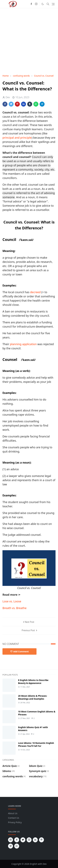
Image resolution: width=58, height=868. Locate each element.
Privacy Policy (15, 822)
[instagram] (36, 4)
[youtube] (11, 840)
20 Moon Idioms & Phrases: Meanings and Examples (33, 697)
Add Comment (19, 651)
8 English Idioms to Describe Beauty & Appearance (33, 682)
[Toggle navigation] (53, 4)
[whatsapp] (17, 846)
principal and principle (17, 138)
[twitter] (23, 840)
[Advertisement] (29, 41)
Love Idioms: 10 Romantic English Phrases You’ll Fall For (36, 744)
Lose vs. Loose (12, 601)
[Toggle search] (48, 4)
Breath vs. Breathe (14, 608)
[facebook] (31, 4)
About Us (13, 813)
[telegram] (11, 846)
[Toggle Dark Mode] (43, 4)
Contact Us (14, 818)
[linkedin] (35, 840)
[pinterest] (41, 840)
